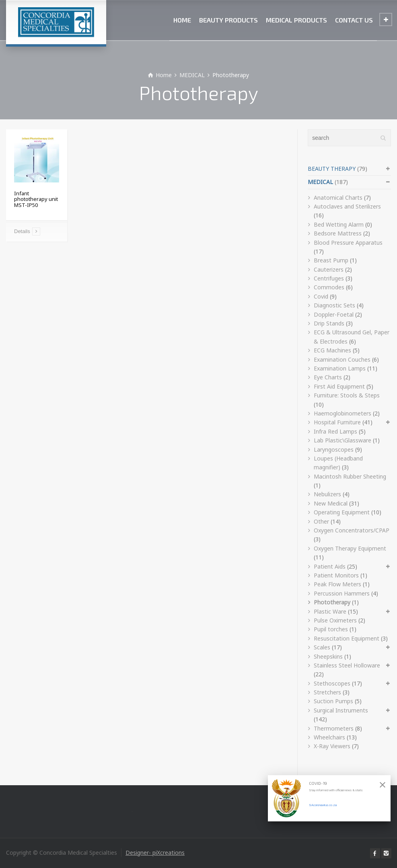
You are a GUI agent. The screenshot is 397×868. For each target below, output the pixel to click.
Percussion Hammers (342, 593)
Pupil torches (331, 629)
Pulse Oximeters (335, 620)
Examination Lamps (340, 368)
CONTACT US (354, 20)
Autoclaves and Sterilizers (347, 206)
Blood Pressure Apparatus (348, 243)
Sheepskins (328, 656)
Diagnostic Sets (334, 305)
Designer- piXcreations (155, 853)
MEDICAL (320, 182)
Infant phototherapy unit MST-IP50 (36, 199)
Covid (321, 296)
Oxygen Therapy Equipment (350, 548)
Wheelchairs (329, 737)
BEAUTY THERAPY (332, 169)
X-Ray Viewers (332, 746)
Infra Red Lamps (335, 431)
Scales (322, 647)
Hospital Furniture (337, 422)
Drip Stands (329, 323)
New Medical (331, 503)
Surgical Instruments (341, 710)
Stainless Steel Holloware (347, 665)
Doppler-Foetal (334, 314)
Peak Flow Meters (337, 584)
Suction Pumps (333, 701)
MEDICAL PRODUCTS (296, 20)
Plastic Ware (330, 611)
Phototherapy (332, 602)
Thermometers (334, 728)
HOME (182, 20)
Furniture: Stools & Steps (347, 395)
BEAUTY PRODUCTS (228, 20)
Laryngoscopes (334, 449)
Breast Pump (331, 260)
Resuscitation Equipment (347, 638)
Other (321, 521)
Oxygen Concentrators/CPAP (352, 530)
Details (22, 231)
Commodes (329, 287)
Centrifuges (329, 278)
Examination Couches (342, 359)
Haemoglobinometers (342, 413)
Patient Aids (330, 566)
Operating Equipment (342, 512)
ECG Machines (332, 350)
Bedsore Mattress (338, 233)
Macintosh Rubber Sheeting (350, 476)
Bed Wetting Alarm (339, 224)
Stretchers (327, 692)
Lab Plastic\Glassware (342, 440)
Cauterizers (329, 269)
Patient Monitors (336, 575)
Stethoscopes (332, 683)
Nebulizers (327, 494)
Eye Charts (328, 377)
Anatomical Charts (338, 198)
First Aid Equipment (339, 386)
